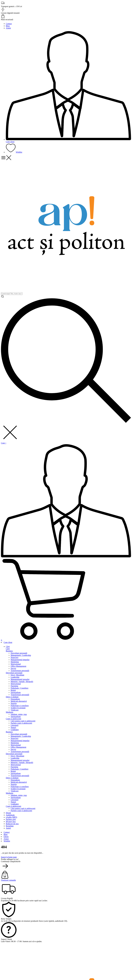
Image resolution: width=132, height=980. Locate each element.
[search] (12, 294)
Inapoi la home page (9, 857)
